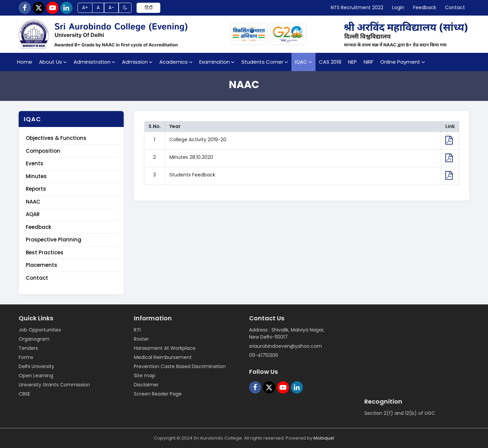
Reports (36, 189)
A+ (85, 8)
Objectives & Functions (56, 138)
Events (35, 164)
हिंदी (148, 8)
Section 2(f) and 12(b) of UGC (400, 413)
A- (111, 8)
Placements (42, 265)
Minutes (36, 176)
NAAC (33, 202)
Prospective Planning (54, 240)
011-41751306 (264, 355)
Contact (37, 278)
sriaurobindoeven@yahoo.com (286, 346)
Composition (43, 151)
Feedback (38, 227)
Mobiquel (324, 438)
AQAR (33, 215)
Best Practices (45, 252)
